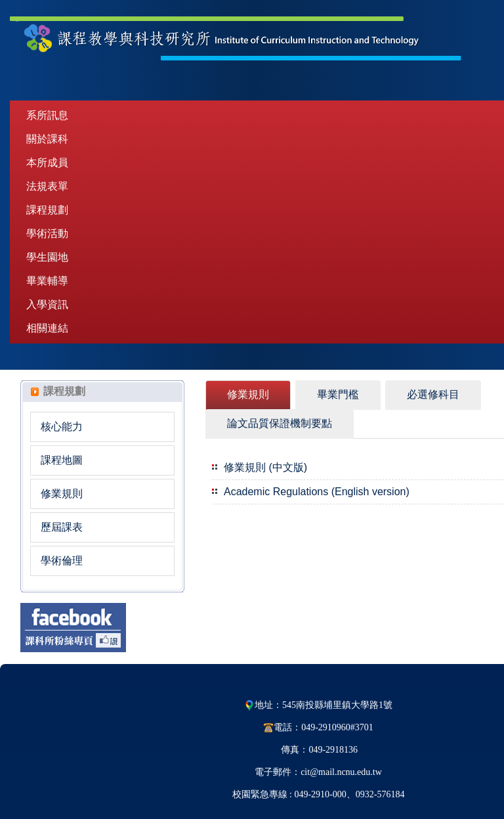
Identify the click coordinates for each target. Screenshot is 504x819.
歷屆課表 (62, 527)
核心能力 (62, 427)
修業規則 (62, 494)
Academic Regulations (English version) (317, 492)
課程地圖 (62, 460)
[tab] (248, 395)
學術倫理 (62, 561)
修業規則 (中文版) (265, 467)
